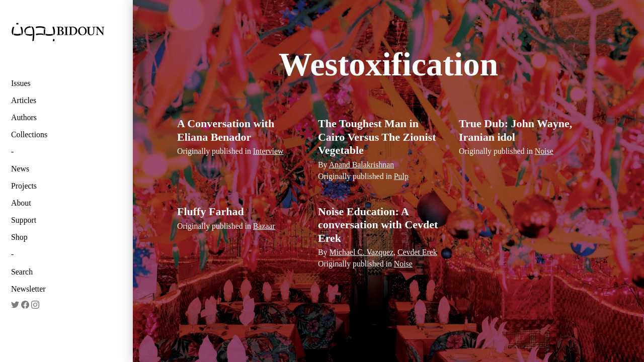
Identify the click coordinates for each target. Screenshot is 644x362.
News (20, 169)
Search (22, 272)
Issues (21, 83)
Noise (544, 151)
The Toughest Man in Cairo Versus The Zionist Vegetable (377, 137)
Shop (19, 237)
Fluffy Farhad (211, 211)
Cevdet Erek (417, 252)
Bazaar (264, 226)
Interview (268, 151)
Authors (24, 117)
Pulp (401, 176)
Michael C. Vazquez (361, 252)
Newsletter (28, 289)
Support (24, 220)
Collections (29, 134)
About (21, 203)
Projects (24, 186)
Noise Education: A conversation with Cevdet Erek (378, 225)
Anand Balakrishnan (362, 165)
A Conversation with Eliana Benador (226, 130)
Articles (24, 100)
